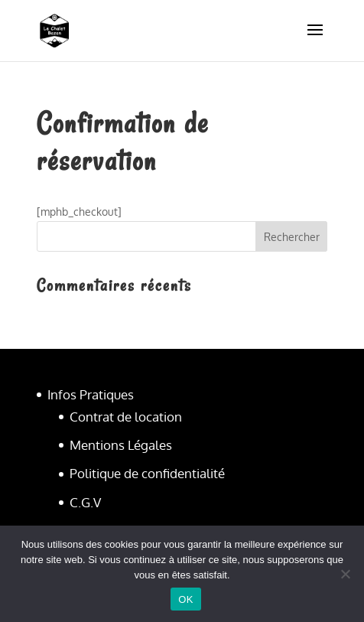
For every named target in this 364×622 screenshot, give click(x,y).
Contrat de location (126, 417)
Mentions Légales (121, 445)
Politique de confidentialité (147, 473)
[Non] (345, 574)
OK (185, 599)
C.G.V (85, 502)
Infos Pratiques (91, 394)
